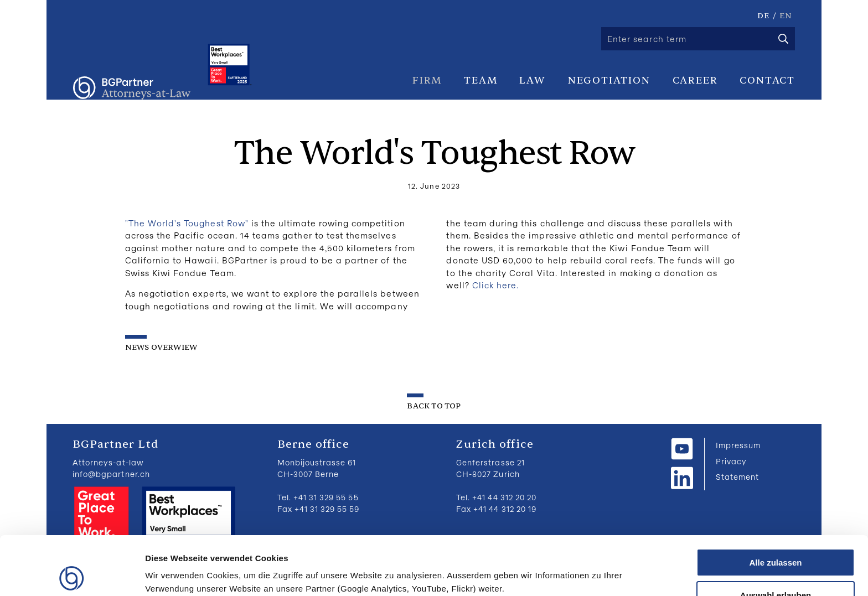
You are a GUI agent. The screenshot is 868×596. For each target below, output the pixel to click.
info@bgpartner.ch (111, 474)
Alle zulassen (775, 504)
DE (763, 16)
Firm (427, 80)
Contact (767, 80)
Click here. (496, 285)
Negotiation (609, 80)
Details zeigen (589, 566)
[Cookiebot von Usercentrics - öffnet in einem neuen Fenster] (72, 574)
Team (480, 80)
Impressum (738, 445)
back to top (434, 406)
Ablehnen (776, 569)
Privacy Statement (737, 469)
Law (532, 80)
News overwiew (161, 347)
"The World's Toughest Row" (187, 223)
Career (695, 80)
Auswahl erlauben (776, 537)
